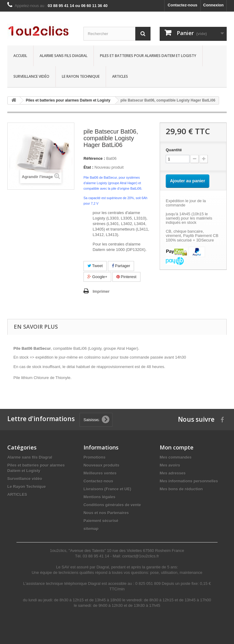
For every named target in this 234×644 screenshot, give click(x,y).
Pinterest (126, 277)
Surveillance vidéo (31, 76)
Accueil (20, 56)
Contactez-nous (183, 5)
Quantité (174, 150)
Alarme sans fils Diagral (64, 56)
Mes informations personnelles (189, 481)
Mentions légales (99, 497)
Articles (120, 76)
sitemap (91, 529)
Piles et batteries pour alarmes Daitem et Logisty (148, 56)
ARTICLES (17, 494)
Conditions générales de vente (112, 505)
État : (89, 167)
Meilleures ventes (100, 473)
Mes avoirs (170, 465)
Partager (121, 266)
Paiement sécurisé (101, 521)
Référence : (94, 158)
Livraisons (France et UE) (107, 489)
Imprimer (101, 291)
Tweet (95, 266)
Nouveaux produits (101, 465)
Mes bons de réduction (181, 489)
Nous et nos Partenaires (106, 513)
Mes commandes (176, 457)
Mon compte (177, 447)
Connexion (213, 5)
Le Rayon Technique (81, 76)
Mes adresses (173, 473)
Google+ (97, 277)
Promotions (94, 457)
